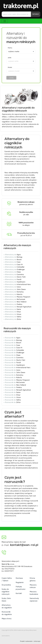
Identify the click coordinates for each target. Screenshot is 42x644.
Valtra (19, 317)
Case (19, 262)
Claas (19, 272)
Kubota (19, 294)
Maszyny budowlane (34, 593)
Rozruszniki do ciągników (7, 613)
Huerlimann (21, 282)
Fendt (19, 279)
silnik (10, 58)
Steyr (19, 312)
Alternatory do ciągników (7, 606)
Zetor (19, 319)
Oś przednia (6, 585)
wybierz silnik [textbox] (13, 61)
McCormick (21, 299)
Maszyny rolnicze (33, 586)
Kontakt (19, 593)
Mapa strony (7, 619)
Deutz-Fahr (21, 277)
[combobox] (21, 51)
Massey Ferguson (23, 297)
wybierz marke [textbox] (14, 51)
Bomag (19, 257)
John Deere (21, 289)
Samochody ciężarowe (34, 600)
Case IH (20, 265)
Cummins (20, 274)
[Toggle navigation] (5, 21)
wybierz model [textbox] (14, 71)
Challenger (21, 270)
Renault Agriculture (24, 307)
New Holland (22, 302)
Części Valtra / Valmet (7, 579)
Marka (10, 48)
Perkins (19, 304)
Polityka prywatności (20, 588)
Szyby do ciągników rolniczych (6, 592)
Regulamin (20, 582)
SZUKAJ (36, 14)
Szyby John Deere (6, 600)
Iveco (19, 287)
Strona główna (33, 579)
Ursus (19, 314)
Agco (19, 255)
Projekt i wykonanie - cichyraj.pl (30, 641)
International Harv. (24, 284)
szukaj (11, 78)
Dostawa (19, 578)
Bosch (19, 260)
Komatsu (20, 292)
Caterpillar (21, 267)
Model (10, 67)
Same (19, 309)
